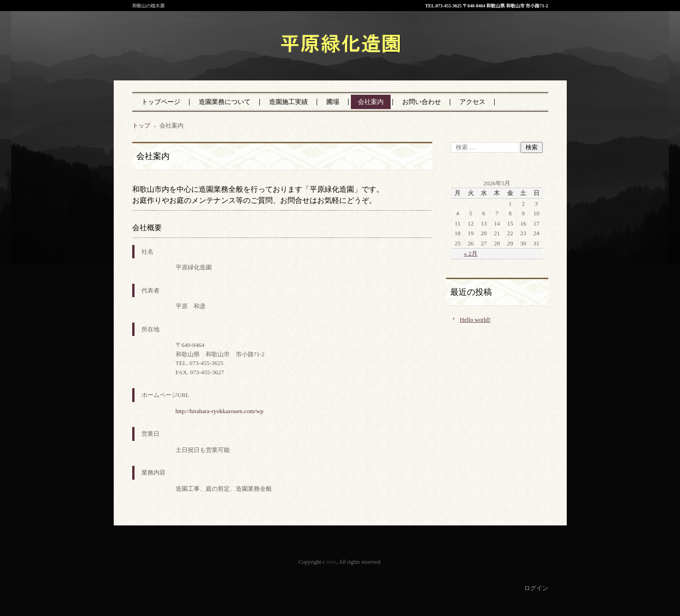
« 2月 (471, 253)
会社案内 (371, 102)
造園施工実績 (288, 102)
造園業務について (225, 102)
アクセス (472, 102)
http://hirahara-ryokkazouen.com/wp (220, 411)
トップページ (161, 102)
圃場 (333, 102)
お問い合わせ (422, 102)
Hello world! (475, 320)
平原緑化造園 (296, 64)
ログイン (536, 588)
